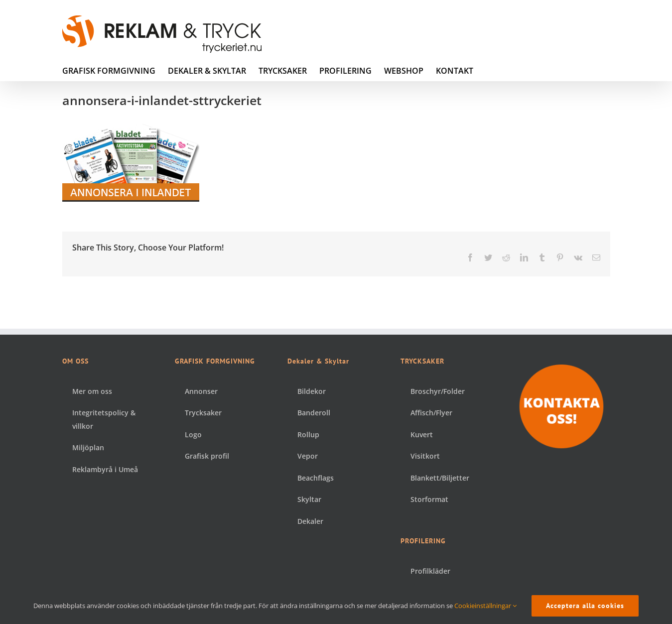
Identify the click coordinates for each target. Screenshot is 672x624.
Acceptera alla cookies (585, 606)
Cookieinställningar (485, 606)
